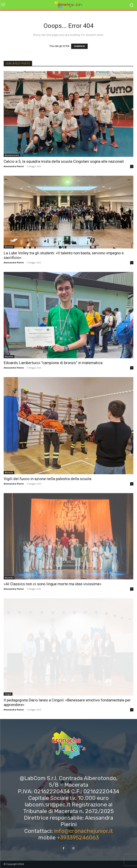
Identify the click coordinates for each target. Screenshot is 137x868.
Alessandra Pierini (14, 166)
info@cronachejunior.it (83, 831)
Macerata (9, 247)
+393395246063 (78, 838)
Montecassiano (12, 155)
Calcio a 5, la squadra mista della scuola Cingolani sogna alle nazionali (64, 161)
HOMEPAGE (79, 46)
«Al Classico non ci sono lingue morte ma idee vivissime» (53, 584)
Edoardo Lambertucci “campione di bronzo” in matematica (53, 363)
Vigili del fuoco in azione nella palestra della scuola (48, 479)
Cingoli (8, 694)
